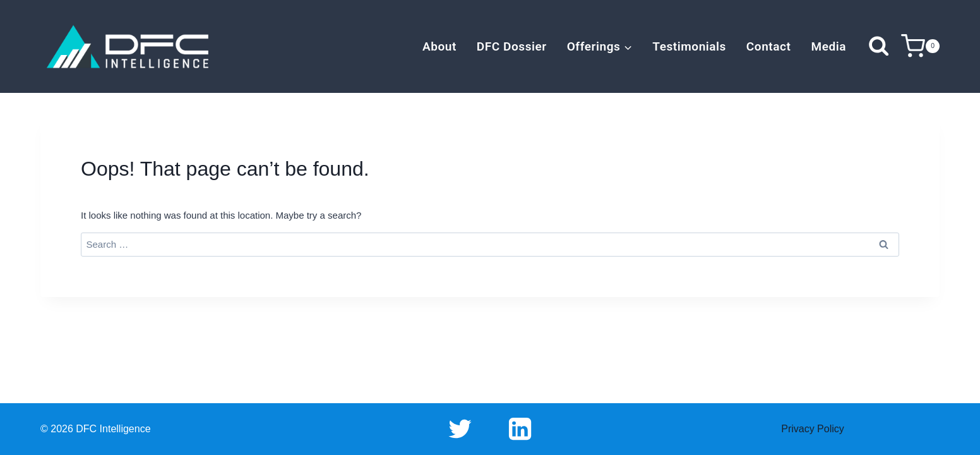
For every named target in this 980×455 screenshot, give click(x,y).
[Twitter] (460, 429)
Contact (769, 46)
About (439, 46)
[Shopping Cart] (920, 46)
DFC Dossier (512, 46)
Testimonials (689, 46)
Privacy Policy (813, 429)
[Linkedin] (520, 429)
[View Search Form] (879, 46)
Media (828, 46)
